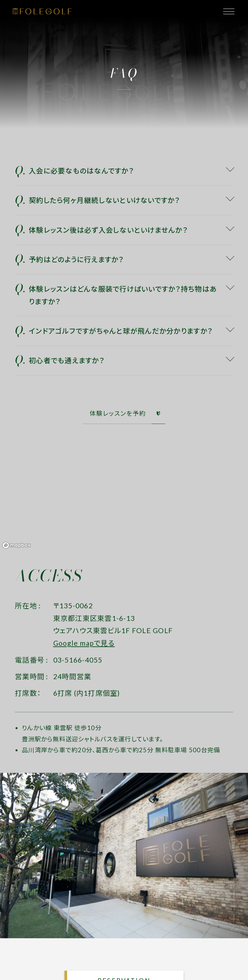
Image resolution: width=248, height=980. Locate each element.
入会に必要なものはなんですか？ (81, 171)
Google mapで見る (84, 643)
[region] (124, 501)
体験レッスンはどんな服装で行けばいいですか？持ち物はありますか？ (123, 295)
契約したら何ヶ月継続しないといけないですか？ (104, 200)
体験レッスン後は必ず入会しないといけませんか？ (108, 230)
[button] (234, 883)
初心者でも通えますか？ (67, 360)
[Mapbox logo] (17, 545)
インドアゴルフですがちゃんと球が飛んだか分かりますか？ (121, 331)
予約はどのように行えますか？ (76, 259)
